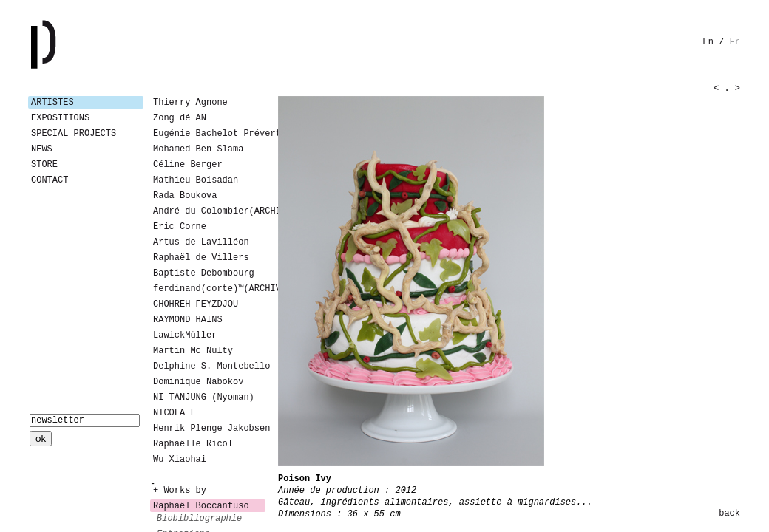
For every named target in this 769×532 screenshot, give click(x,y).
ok (41, 439)
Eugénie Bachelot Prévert (209, 134)
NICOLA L (175, 413)
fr (735, 42)
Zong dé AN (180, 118)
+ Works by (180, 491)
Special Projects (74, 134)
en (708, 42)
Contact (50, 180)
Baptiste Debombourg (204, 273)
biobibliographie (199, 519)
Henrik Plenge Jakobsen (209, 429)
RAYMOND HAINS (188, 320)
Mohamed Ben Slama (198, 149)
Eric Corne (180, 227)
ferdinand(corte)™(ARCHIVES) (209, 289)
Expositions (60, 118)
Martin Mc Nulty (193, 351)
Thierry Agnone (190, 103)
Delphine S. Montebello (209, 366)
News (42, 149)
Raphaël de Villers (201, 258)
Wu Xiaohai (180, 460)
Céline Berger (188, 165)
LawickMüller (185, 335)
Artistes (52, 103)
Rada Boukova (185, 196)
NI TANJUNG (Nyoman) (204, 398)
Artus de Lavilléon (201, 242)
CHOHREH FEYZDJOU (196, 304)
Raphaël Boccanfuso (201, 506)
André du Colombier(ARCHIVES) (209, 211)
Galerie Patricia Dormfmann (65, 44)
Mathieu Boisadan (196, 180)
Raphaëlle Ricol (193, 444)
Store (44, 165)
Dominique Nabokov (198, 382)
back (729, 514)
